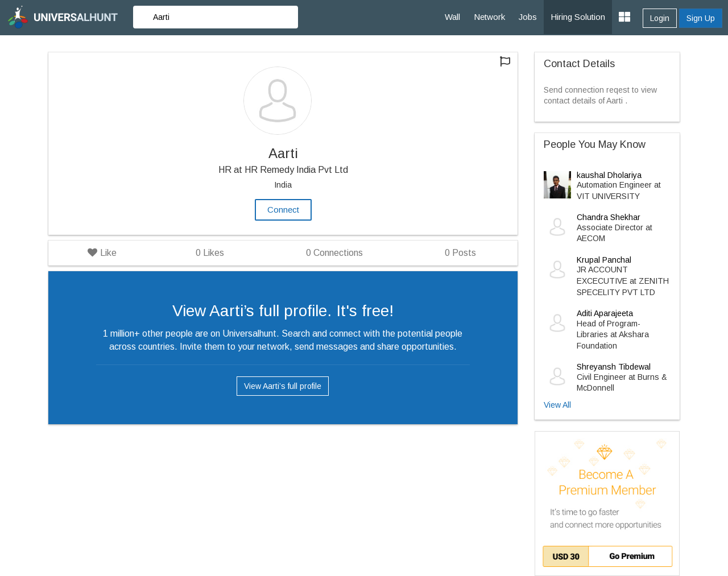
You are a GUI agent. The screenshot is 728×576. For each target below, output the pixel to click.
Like (102, 253)
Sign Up (701, 18)
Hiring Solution (578, 17)
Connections (334, 253)
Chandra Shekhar (609, 217)
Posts (460, 253)
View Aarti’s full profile (283, 386)
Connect (283, 210)
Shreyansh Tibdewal (614, 367)
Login (660, 18)
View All (557, 405)
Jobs (528, 17)
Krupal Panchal (604, 260)
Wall (452, 17)
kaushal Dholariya (609, 175)
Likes (210, 253)
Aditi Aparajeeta (605, 313)
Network (489, 17)
